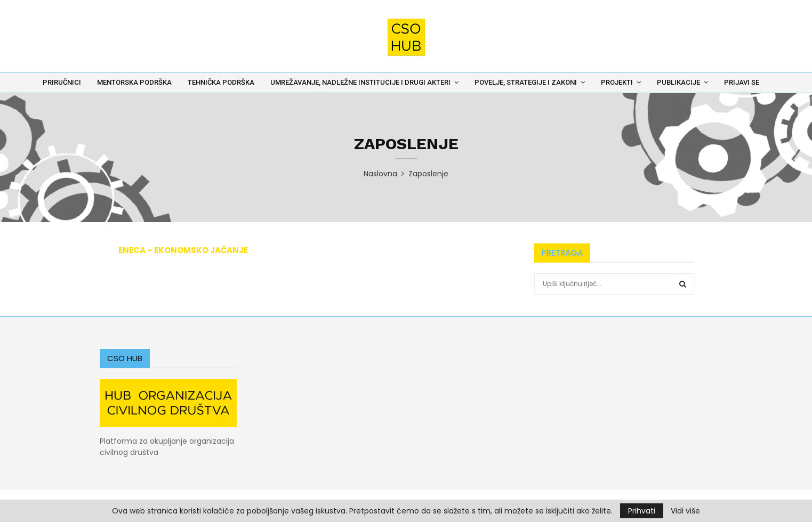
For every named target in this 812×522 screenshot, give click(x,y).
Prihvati (642, 511)
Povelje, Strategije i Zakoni (526, 82)
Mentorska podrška (134, 82)
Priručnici (62, 82)
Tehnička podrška (221, 82)
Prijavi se (742, 82)
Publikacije (678, 82)
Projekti (617, 82)
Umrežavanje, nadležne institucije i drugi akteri (360, 82)
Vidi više (685, 511)
